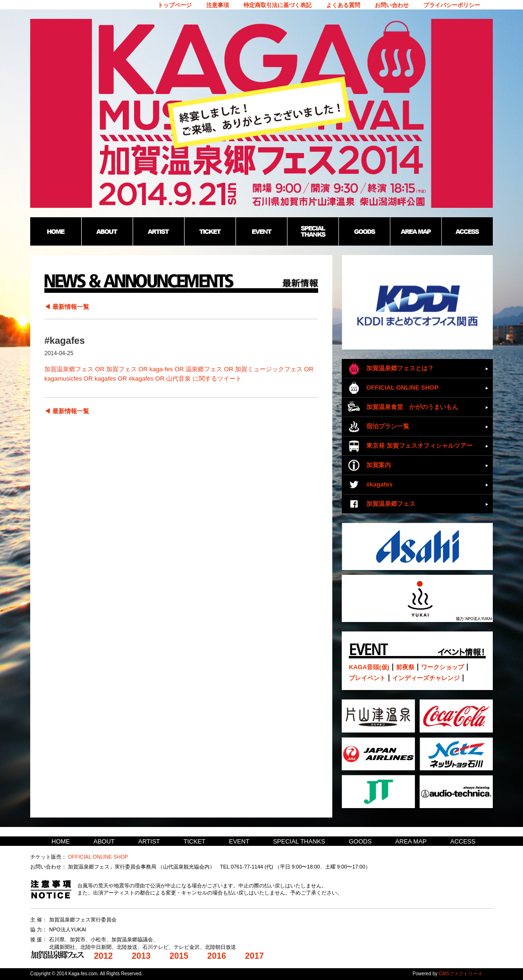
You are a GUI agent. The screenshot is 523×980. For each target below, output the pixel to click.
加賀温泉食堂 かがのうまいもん (412, 407)
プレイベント (367, 678)
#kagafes (380, 484)
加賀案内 (379, 465)
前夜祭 (405, 667)
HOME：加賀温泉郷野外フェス (56, 231)
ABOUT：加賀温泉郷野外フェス (107, 231)
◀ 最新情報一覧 (67, 307)
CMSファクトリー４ (461, 974)
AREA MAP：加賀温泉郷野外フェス (416, 231)
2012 (103, 956)
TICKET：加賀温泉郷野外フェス (210, 231)
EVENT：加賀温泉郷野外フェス (261, 231)
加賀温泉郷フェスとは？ (400, 368)
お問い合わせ (392, 5)
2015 (179, 956)
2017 (254, 956)
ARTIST (149, 841)
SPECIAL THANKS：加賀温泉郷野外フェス (313, 231)
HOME (61, 841)
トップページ (175, 5)
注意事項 (218, 5)
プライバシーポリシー (452, 5)
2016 (217, 956)
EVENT (239, 841)
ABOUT (104, 841)
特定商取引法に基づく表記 (278, 5)
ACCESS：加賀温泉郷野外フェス (467, 231)
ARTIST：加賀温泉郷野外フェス (158, 231)
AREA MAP (411, 841)
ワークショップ (443, 667)
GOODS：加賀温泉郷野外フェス (364, 231)
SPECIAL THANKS (299, 841)
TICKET (194, 841)
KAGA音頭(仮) (369, 667)
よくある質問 (343, 5)
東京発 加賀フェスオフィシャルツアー (419, 446)
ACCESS (463, 841)
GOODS (360, 841)
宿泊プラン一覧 (388, 426)
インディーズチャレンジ (426, 678)
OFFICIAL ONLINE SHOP (402, 388)
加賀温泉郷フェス (391, 504)
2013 (141, 956)
